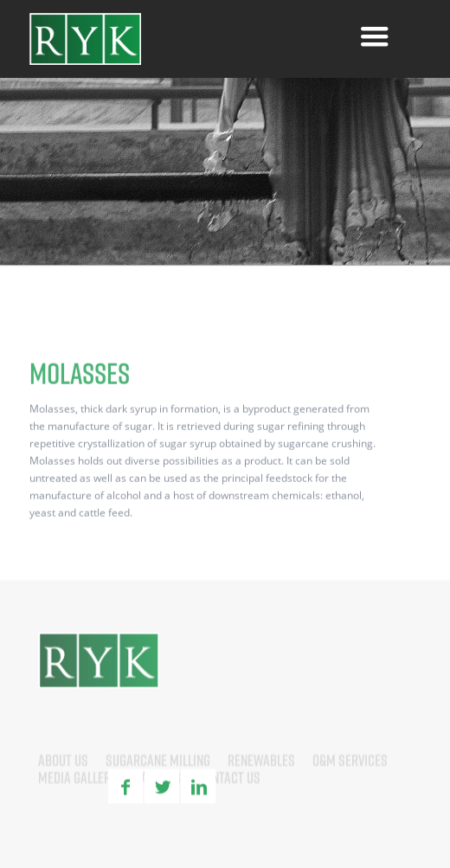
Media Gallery (77, 796)
